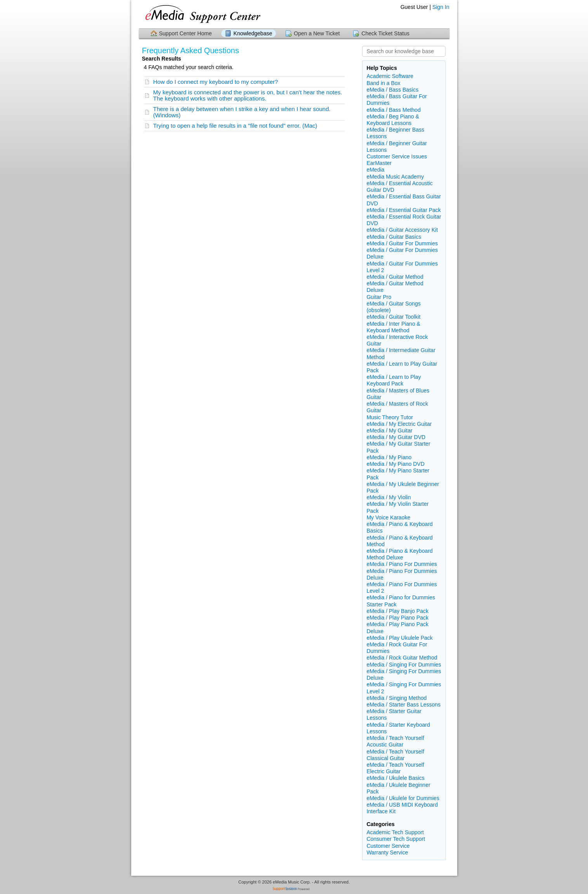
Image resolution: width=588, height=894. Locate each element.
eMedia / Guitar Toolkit (393, 317)
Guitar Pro (379, 297)
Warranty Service (387, 852)
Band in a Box (383, 83)
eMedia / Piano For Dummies (402, 564)
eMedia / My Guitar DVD (396, 437)
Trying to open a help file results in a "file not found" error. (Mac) (235, 126)
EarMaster (379, 163)
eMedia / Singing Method (396, 698)
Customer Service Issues (397, 156)
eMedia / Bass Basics (392, 90)
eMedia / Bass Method (393, 110)
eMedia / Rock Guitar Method (402, 658)
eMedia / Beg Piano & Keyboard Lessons (393, 120)
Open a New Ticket (317, 33)
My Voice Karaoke (388, 517)
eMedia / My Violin (389, 497)
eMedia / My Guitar (389, 431)
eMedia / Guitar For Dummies (402, 243)
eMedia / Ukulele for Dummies (403, 798)
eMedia (375, 170)
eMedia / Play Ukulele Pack (399, 638)
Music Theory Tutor (390, 417)
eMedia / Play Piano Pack (397, 618)
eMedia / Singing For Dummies (404, 665)
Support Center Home (186, 33)
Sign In (441, 7)
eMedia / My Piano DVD (395, 464)
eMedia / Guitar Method (395, 277)
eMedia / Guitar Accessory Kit (402, 230)
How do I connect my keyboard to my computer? (216, 82)
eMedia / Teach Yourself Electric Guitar (395, 768)
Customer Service (388, 846)
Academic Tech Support (395, 832)
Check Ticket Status (385, 33)
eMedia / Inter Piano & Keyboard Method (393, 327)
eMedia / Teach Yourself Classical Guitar (395, 755)
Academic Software (390, 76)
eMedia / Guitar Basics (394, 237)
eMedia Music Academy (395, 177)
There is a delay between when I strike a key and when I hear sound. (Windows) (242, 112)
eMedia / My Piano (389, 457)
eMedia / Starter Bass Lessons (403, 705)
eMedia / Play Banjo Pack (397, 611)
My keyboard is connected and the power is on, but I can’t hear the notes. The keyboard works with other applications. (248, 95)
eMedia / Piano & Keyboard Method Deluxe (399, 554)
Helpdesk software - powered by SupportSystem (294, 890)
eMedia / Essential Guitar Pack (403, 210)
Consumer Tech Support (396, 839)
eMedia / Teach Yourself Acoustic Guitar (395, 741)
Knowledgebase (253, 33)
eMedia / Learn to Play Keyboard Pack (394, 380)
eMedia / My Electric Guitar (399, 424)
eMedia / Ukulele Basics (395, 778)
